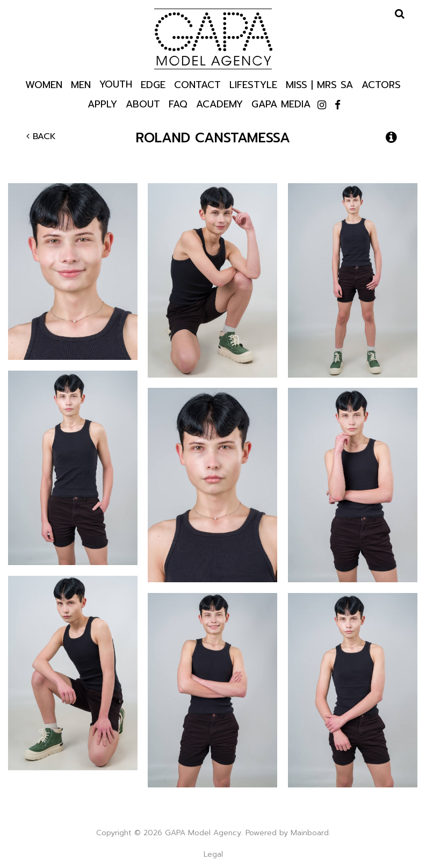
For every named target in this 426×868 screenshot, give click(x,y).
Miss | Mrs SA (319, 84)
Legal (213, 854)
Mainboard (310, 833)
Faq (178, 103)
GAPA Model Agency (213, 39)
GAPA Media (281, 103)
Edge (153, 84)
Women (44, 84)
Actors (381, 84)
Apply (102, 103)
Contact (197, 84)
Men (81, 84)
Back (41, 136)
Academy (219, 103)
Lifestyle (253, 84)
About (143, 103)
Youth (116, 84)
